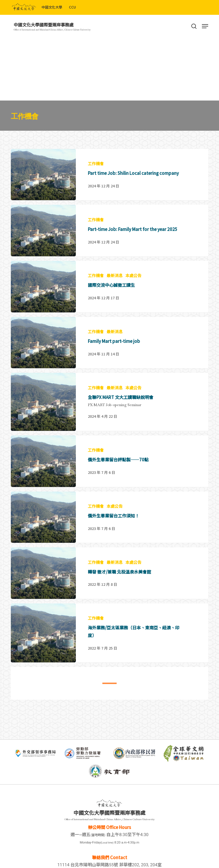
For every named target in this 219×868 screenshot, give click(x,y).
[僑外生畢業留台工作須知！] (109, 531)
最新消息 (115, 276)
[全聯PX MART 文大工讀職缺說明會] (109, 415)
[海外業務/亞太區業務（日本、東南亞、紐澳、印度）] (109, 646)
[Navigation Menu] (205, 26)
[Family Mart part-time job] (109, 356)
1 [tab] (105, 687)
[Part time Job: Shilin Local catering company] (109, 175)
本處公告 (133, 276)
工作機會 (96, 164)
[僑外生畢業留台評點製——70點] (109, 475)
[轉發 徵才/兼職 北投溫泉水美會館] (109, 587)
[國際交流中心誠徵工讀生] (109, 287)
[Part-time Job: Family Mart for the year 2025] (109, 231)
